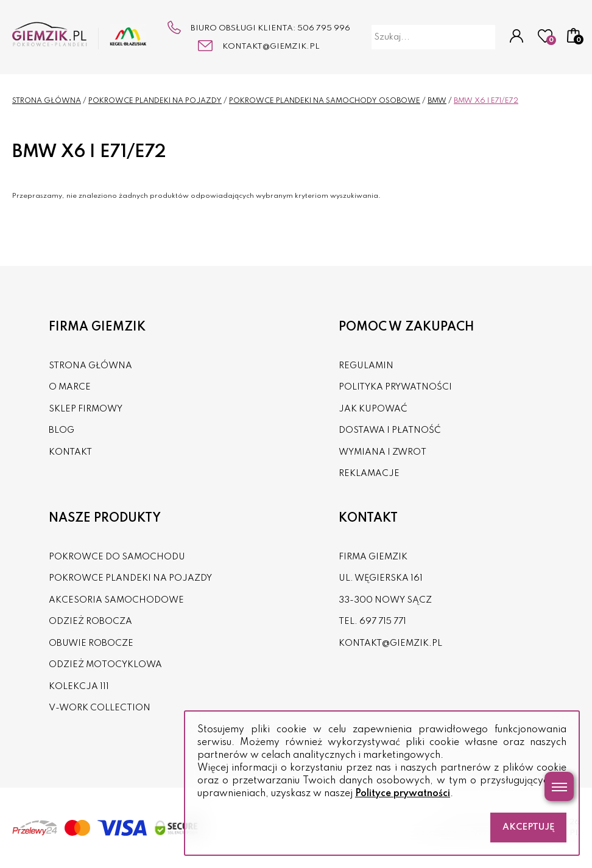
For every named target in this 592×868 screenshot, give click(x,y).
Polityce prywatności (403, 794)
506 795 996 (324, 28)
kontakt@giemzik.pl (271, 47)
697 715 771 (383, 621)
